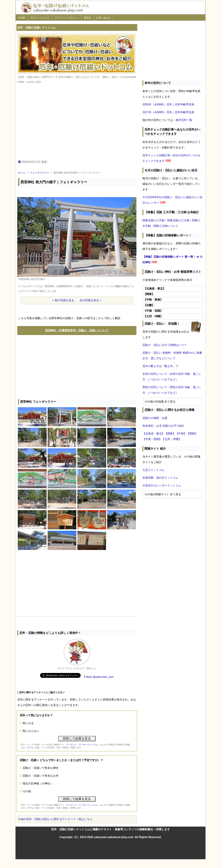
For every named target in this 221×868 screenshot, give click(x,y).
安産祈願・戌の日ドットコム (160, 478)
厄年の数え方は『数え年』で (160, 366)
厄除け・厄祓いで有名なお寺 (41, 776)
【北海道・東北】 (153, 434)
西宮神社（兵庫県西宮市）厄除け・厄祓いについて (77, 330)
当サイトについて (40, 18)
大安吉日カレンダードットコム (162, 485)
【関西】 (192, 434)
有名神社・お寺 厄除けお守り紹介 (164, 426)
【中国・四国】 (152, 439)
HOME (22, 18)
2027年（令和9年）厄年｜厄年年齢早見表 (168, 112)
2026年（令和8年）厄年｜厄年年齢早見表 (168, 104)
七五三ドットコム (153, 470)
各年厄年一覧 (184, 120)
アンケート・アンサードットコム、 (83, 745)
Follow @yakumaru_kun (99, 677)
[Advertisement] (77, 366)
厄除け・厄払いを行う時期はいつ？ (165, 345)
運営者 (87, 18)
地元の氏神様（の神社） (38, 783)
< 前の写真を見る (63, 300)
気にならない (31, 731)
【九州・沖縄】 (171, 439)
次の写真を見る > (90, 300)
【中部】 (181, 434)
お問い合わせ (103, 18)
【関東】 (170, 434)
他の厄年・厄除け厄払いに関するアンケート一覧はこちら (57, 819)
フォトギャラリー (40, 173)
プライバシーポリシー (67, 18)
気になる (28, 723)
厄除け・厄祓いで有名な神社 (41, 768)
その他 (27, 791)
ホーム (22, 173)
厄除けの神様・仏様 (155, 418)
